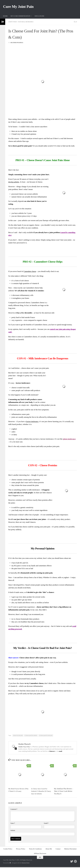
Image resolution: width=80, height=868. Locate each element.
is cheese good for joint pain (46, 736)
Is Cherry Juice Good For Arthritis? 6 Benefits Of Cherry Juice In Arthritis (40, 792)
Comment (14, 810)
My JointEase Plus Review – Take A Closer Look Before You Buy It (64, 792)
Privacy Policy (21, 850)
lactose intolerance (33, 422)
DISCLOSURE (39, 17)
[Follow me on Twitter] (72, 862)
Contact (58, 850)
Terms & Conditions (35, 850)
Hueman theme (26, 864)
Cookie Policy (8, 850)
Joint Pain (13, 23)
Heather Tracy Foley (24, 748)
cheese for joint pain (18, 736)
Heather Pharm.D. (17, 43)
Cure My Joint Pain (20, 7)
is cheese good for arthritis (31, 736)
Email (46, 824)
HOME (5, 17)
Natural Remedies (27, 23)
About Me (49, 850)
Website (13, 831)
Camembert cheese (30, 272)
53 (29, 767)
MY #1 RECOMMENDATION (20, 17)
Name (13, 824)
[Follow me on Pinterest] (75, 862)
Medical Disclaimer (70, 850)
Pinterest (52, 752)
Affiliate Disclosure (40, 854)
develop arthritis (14, 183)
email (61, 752)
